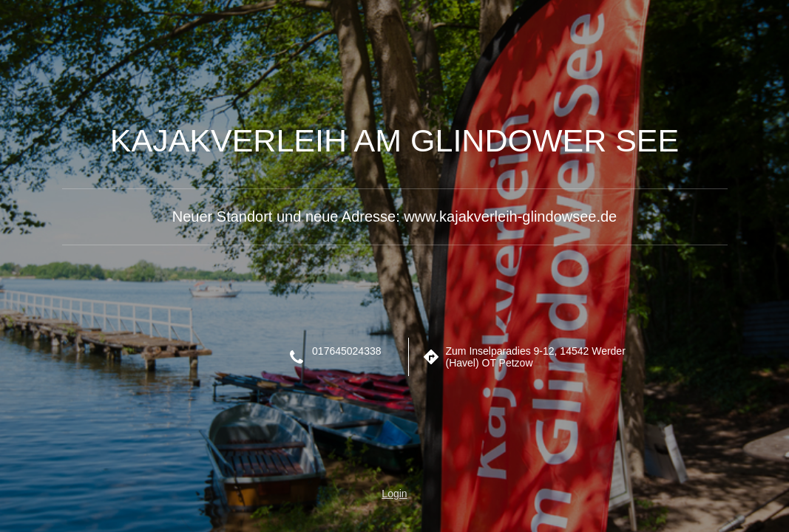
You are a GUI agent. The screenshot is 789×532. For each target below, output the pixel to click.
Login (394, 494)
